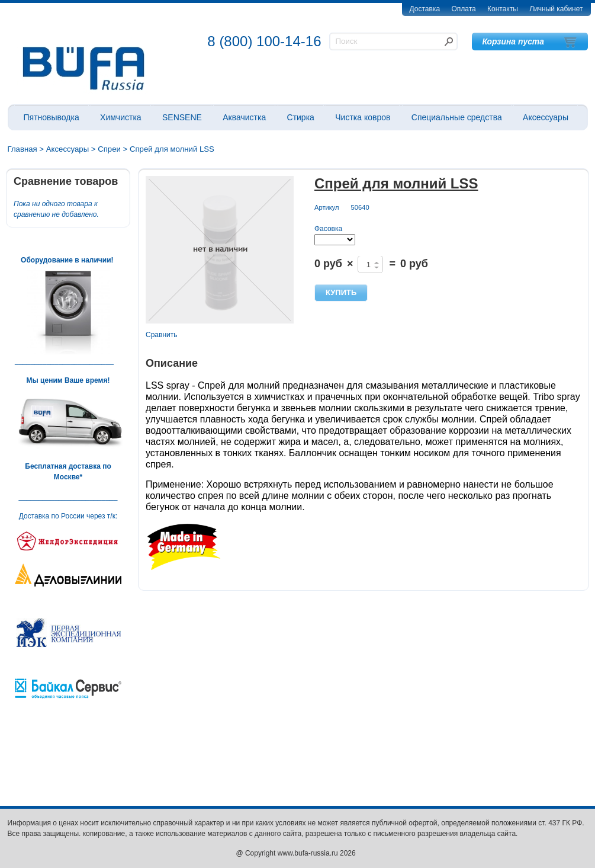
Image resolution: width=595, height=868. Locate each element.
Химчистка (121, 117)
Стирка (301, 117)
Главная (22, 149)
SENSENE (182, 117)
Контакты (503, 9)
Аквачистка (244, 117)
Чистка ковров (363, 117)
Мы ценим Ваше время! (68, 380)
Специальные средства (457, 117)
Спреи (109, 149)
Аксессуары (546, 117)
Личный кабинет (556, 9)
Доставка (425, 9)
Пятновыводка (52, 117)
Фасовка (328, 229)
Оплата (463, 9)
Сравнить (161, 335)
